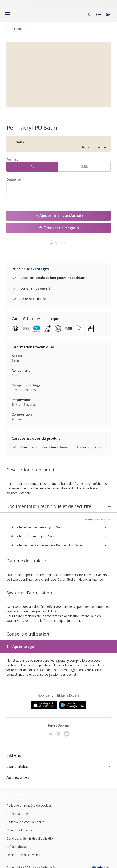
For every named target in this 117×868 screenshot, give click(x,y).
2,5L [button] (85, 167)
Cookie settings (18, 811)
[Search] (90, 14)
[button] (108, 14)
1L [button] (33, 167)
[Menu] (7, 14)
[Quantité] (20, 188)
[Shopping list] (99, 14)
